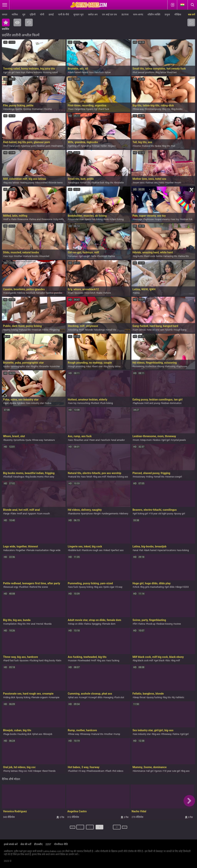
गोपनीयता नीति (61, 844)
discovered (42, 183)
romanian (38, 109)
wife (94, 256)
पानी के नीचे (64, 15)
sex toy (175, 219)
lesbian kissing (165, 624)
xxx (92, 72)
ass (71, 440)
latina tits (184, 256)
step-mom (146, 440)
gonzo (159, 771)
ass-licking (183, 550)
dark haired (75, 72)
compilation (10, 624)
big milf (176, 661)
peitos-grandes (55, 293)
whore (108, 293)
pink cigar (109, 587)
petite (19, 109)
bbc (168, 661)
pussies (80, 293)
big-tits (167, 109)
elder (104, 146)
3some (48, 109)
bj (174, 697)
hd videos (118, 771)
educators (10, 550)
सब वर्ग (192, 15)
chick (137, 587)
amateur (74, 256)
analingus (74, 183)
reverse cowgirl (174, 477)
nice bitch (90, 293)
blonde (89, 330)
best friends (49, 771)
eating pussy (28, 183)
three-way (139, 109)
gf (96, 109)
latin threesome (20, 219)
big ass (99, 587)
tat (142, 550)
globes (22, 403)
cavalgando (10, 293)
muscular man (77, 219)
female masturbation (38, 550)
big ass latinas (12, 183)
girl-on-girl (85, 256)
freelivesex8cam (96, 771)
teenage (138, 219)
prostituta (20, 440)
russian (73, 661)
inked (107, 550)
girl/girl (166, 440)
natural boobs (31, 256)
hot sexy (50, 477)
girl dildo (170, 587)
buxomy (8, 440)
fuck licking (107, 403)
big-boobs (177, 109)
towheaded (84, 661)
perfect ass (118, 550)
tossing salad (51, 72)
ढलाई (51, 15)
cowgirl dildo (96, 697)
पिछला (68, 829)
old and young (153, 403)
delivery (124, 514)
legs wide (56, 550)
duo (89, 366)
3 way (119, 587)
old (31, 771)
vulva (49, 403)
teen (71, 109)
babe (100, 293)
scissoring (139, 366)
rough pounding (77, 366)
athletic (180, 697)
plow (108, 72)
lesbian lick (187, 219)
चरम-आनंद (138, 15)
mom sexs (139, 183)
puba (158, 146)
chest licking (117, 219)
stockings (9, 109)
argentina (80, 109)
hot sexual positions (144, 72)
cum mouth (44, 514)
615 (117, 829)
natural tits (148, 146)
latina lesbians (35, 72)
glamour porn (29, 146)
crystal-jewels (179, 440)
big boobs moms (35, 477)
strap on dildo (76, 624)
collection (151, 366)
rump (117, 734)
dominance (140, 771)
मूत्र (24, 15)
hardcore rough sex (93, 550)
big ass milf (100, 477)
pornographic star (21, 366)
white (160, 256)
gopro (90, 109)
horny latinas (11, 771)
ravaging (109, 697)
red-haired (58, 146)
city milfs (59, 219)
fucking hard (37, 661)
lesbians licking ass (118, 477)
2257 (48, 844)
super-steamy (163, 219)
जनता (5, 15)
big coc (23, 771)
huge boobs (10, 734)
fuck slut (120, 697)
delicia (22, 293)
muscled (45, 256)
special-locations (167, 550)
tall (174, 146)
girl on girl (10, 72)
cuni (71, 293)
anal (136, 550)
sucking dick (25, 734)
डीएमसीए (38, 844)
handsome (75, 514)
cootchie (55, 366)
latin (59, 661)
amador (41, 293)
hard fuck (104, 109)
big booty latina (113, 366)
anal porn (15, 146)
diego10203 (183, 587)
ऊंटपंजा (125, 15)
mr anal (32, 624)
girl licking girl (141, 514)
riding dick (10, 697)
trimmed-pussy (154, 109)
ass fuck (74, 587)
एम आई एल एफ (109, 15)
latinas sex (152, 183)
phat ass (74, 697)
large (7, 514)
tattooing (171, 366)
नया (29, 22)
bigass (112, 146)
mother (170, 183)
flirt (136, 624)
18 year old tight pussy (162, 514)
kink (107, 219)
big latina (161, 72)
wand (86, 72)
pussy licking (11, 330)
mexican (37, 330)
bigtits (35, 366)
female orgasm (40, 697)
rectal (40, 624)
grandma (87, 146)
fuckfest (24, 587)
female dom (109, 624)
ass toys (21, 72)
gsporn (32, 514)
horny (161, 366)
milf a (7, 219)
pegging (97, 624)
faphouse (149, 219)
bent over (98, 366)
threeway (86, 734)
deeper (38, 771)
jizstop (28, 109)
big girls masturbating (153, 587)
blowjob (48, 734)
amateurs (50, 440)
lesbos (157, 440)
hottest (96, 403)
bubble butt (98, 183)
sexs (162, 183)
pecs (88, 219)
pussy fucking (155, 697)
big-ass (157, 734)
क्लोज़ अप (93, 15)
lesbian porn (44, 146)
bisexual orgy (11, 587)
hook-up (151, 624)
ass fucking (113, 661)
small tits (86, 183)
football (8, 477)
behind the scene (39, 587)
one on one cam (156, 330)
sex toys (9, 256)
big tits (166, 146)
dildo (46, 330)
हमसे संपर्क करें (11, 844)
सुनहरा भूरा (79, 15)
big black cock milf (144, 661)
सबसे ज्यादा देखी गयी (17, 22)
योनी (42, 15)
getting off (75, 146)
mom (178, 183)
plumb (169, 330)
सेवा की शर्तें (26, 844)
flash (109, 771)
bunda (48, 624)
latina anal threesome (41, 219)
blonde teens (56, 183)
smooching (84, 403)
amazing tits (171, 256)
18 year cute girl (172, 771)
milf (6, 146)
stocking (74, 330)
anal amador (118, 440)
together (21, 550)
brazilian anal (82, 440)
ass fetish (87, 477)
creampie (55, 697)
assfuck (100, 72)
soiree (178, 624)
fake (14, 514)
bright (98, 514)
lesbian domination (172, 403)
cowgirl (84, 697)
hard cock (150, 256)
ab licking (98, 219)
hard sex (172, 72)
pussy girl (180, 514)
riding (150, 477)
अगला (129, 829)
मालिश (15, 15)
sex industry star (35, 403)
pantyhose (88, 514)
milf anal (23, 514)
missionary (140, 477)
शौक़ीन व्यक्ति (154, 15)
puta (29, 440)
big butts (138, 256)
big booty (50, 661)
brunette (120, 183)
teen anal (95, 440)
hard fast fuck (12, 661)
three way (74, 734)
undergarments (111, 514)
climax (96, 146)
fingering (55, 330)
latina (112, 256)
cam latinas (140, 330)
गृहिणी (33, 15)
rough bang (180, 330)
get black (160, 661)
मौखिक (178, 15)
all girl (150, 771)
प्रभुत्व (167, 15)
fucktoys (103, 256)
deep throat (140, 697)
